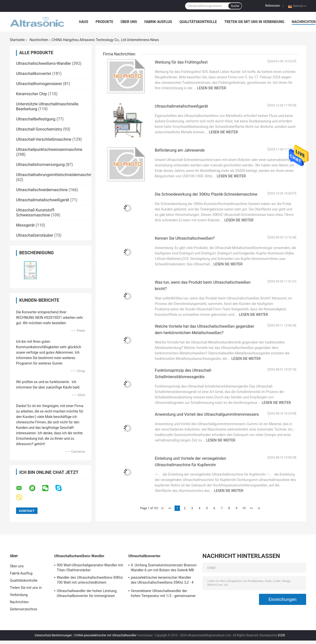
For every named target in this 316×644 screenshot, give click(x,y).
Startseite (17, 40)
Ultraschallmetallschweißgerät (43, 200)
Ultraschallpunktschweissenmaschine (49, 149)
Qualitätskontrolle (198, 22)
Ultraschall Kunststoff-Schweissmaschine (36, 213)
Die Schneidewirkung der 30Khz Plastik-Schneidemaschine (206, 194)
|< (163, 508)
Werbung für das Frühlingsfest (181, 62)
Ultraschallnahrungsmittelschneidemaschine (55, 175)
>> (251, 508)
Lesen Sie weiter (212, 88)
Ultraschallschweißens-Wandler (44, 63)
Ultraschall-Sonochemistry (39, 129)
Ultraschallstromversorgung (40, 165)
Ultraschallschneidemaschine (42, 190)
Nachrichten (304, 22)
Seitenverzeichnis (24, 609)
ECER (281, 635)
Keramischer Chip (31, 94)
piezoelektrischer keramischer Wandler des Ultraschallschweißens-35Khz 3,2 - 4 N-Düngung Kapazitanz (162, 581)
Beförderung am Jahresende (180, 150)
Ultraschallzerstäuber (35, 235)
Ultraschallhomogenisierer (39, 84)
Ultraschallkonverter (34, 74)
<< (170, 508)
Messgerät (25, 225)
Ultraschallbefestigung (36, 119)
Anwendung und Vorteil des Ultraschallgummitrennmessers (207, 414)
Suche (235, 6)
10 (244, 508)
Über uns (129, 22)
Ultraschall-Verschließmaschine (44, 139)
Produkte (104, 22)
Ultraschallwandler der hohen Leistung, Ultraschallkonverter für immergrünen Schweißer (87, 594)
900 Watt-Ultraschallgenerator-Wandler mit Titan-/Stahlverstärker (90, 568)
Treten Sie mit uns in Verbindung (254, 22)
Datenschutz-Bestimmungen (53, 635)
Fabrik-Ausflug (158, 22)
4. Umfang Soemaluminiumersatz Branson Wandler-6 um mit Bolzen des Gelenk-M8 (164, 568)
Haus (84, 22)
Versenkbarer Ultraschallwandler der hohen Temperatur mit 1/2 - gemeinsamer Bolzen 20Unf (163, 594)
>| (259, 508)
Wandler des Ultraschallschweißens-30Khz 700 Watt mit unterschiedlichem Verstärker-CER (90, 581)
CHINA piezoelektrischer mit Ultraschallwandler (105, 635)
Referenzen (273, 6)
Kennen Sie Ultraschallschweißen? (185, 238)
